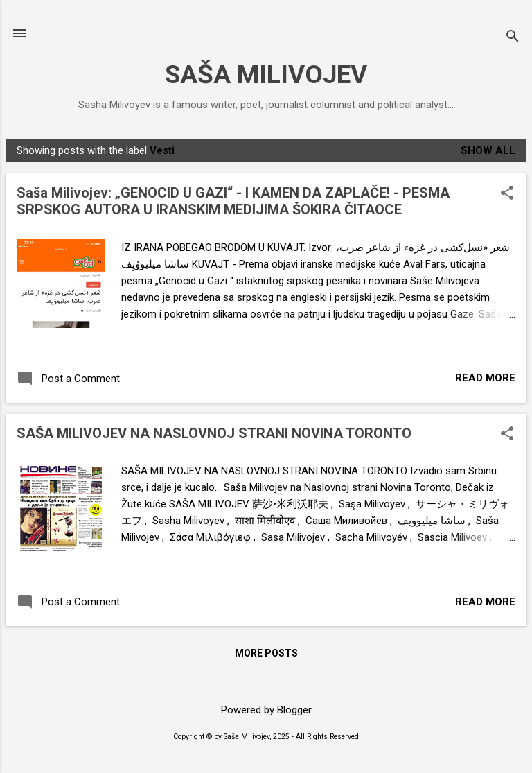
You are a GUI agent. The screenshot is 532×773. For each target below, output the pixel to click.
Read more (485, 378)
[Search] (513, 38)
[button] (507, 194)
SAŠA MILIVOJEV (266, 75)
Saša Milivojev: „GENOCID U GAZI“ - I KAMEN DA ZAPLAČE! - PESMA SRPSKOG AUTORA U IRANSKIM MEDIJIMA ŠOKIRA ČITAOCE (233, 201)
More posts (266, 653)
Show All (488, 150)
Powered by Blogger (266, 710)
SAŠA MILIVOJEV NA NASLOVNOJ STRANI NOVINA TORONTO (214, 433)
